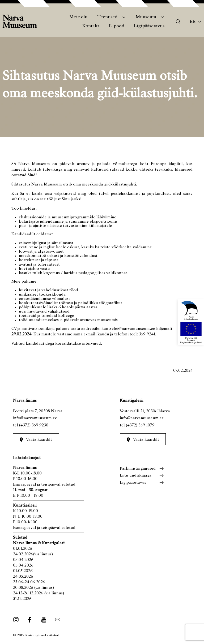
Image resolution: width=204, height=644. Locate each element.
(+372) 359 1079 (140, 425)
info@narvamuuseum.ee (35, 418)
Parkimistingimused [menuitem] (138, 469)
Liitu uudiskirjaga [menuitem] (136, 476)
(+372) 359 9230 (34, 425)
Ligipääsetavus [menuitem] (149, 26)
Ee (193, 22)
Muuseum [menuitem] (146, 17)
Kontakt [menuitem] (91, 26)
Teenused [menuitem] (107, 17)
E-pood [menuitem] (117, 26)
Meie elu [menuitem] (78, 17)
